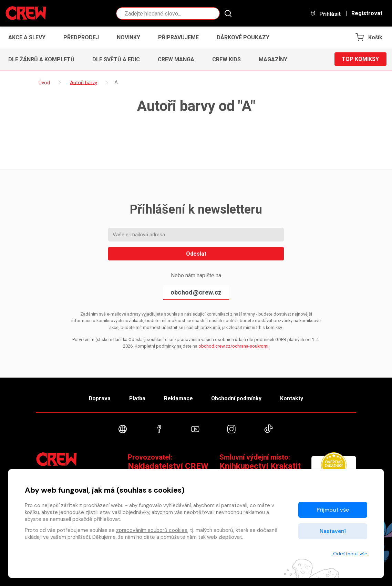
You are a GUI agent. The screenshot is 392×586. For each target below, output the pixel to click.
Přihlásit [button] (325, 14)
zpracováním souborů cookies (152, 530)
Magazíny (273, 59)
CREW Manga (176, 59)
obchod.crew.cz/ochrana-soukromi (233, 346)
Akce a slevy (27, 37)
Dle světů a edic (116, 59)
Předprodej (81, 37)
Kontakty (293, 398)
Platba (137, 398)
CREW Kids (226, 59)
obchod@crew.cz (196, 292)
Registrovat (367, 13)
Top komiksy (360, 59)
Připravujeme (178, 37)
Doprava (99, 398)
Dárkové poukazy (243, 37)
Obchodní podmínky (237, 398)
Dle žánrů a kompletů (41, 59)
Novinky (128, 37)
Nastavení (333, 531)
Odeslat (196, 254)
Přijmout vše (333, 510)
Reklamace (178, 398)
